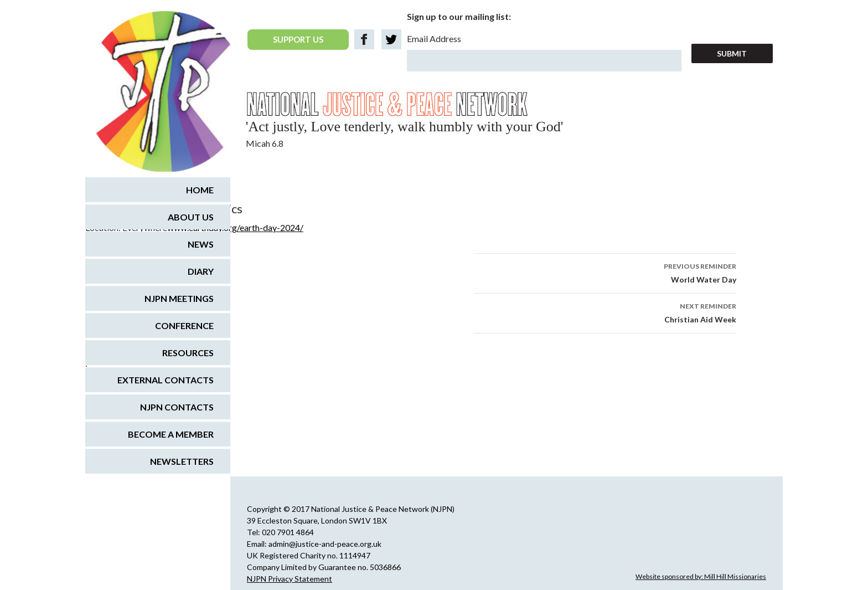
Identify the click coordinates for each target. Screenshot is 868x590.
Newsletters (182, 461)
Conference (184, 325)
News (201, 244)
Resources (188, 353)
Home (200, 190)
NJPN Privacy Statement (290, 579)
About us (191, 217)
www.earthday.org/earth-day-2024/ (235, 227)
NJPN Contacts (177, 407)
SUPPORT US (298, 39)
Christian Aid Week (605, 312)
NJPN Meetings (179, 298)
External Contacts (166, 380)
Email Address (434, 39)
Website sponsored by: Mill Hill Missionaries (701, 576)
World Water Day (605, 272)
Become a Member (171, 434)
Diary (201, 271)
